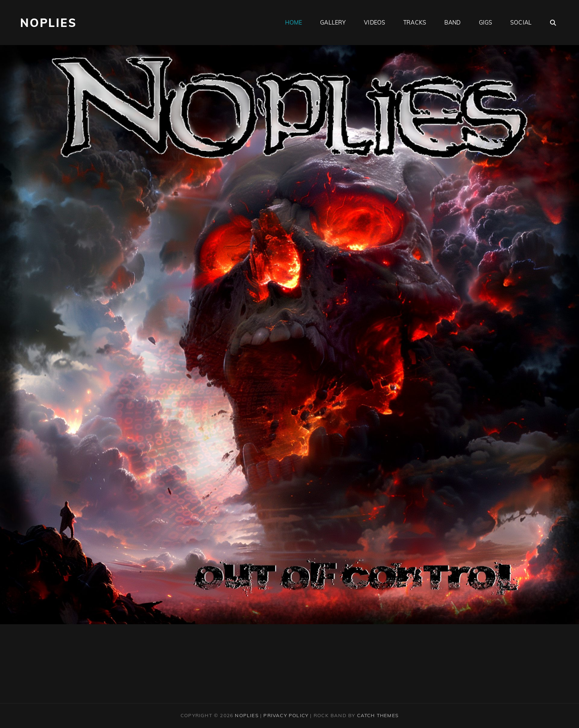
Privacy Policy (286, 715)
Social (521, 23)
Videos (375, 23)
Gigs (486, 23)
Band (453, 23)
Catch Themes (378, 715)
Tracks (415, 23)
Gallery (333, 23)
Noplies (48, 23)
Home (294, 23)
